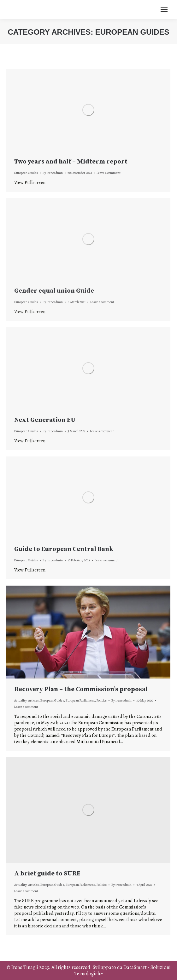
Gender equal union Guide (54, 291)
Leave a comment (109, 173)
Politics (102, 700)
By (53, 173)
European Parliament (80, 700)
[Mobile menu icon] (164, 9)
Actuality (20, 700)
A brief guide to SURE (47, 874)
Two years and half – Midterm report (71, 162)
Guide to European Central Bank (64, 549)
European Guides (26, 173)
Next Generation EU (45, 420)
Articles (33, 700)
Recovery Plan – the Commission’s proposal (81, 689)
